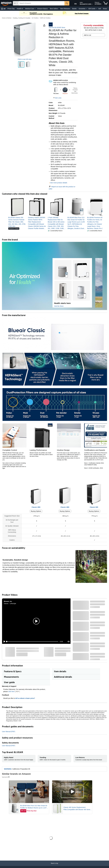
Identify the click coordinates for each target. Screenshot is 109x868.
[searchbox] (41, 3)
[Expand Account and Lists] (92, 4)
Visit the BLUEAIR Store (57, 27)
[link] (17, 222)
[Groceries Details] (86, 9)
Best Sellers (54, 9)
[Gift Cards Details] (96, 9)
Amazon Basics (43, 9)
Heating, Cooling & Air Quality (22, 18)
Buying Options (36, 511)
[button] (3, 9)
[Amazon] (6, 3)
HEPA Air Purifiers (45, 18)
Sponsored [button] (6, 777)
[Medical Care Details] (35, 9)
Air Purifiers (35, 18)
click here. (12, 691)
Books (74, 9)
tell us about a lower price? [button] (26, 698)
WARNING (8, 769)
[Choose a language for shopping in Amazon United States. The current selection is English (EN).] (74, 3)
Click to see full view (25, 59)
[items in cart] (105, 3)
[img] (65, 90)
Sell (100, 9)
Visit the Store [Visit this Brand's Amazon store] (59, 306)
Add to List (87, 35)
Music (105, 9)
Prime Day (11, 9)
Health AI (20, 9)
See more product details (59, 183)
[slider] (32, 642)
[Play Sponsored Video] (29, 792)
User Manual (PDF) (9, 732)
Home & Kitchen (7, 18)
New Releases (65, 9)
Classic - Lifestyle (10, 603)
